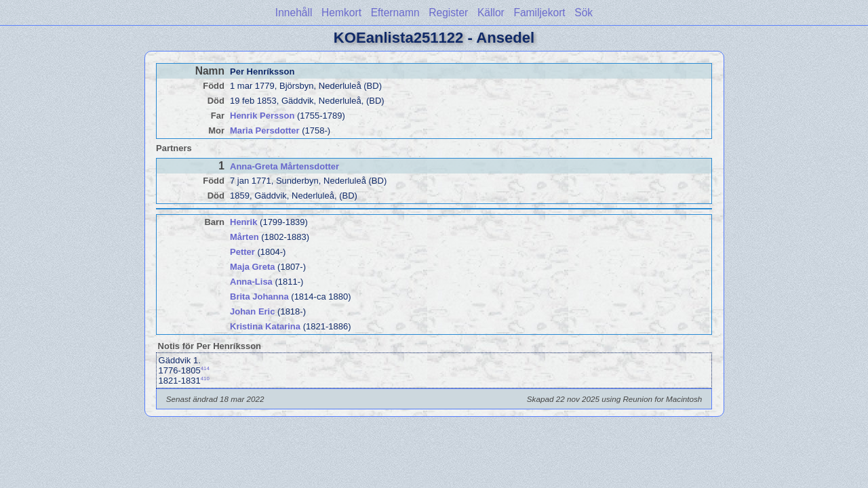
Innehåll (294, 13)
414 (205, 368)
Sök (584, 13)
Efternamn (395, 13)
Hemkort (341, 13)
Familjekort (539, 13)
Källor (491, 13)
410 (205, 379)
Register (448, 13)
